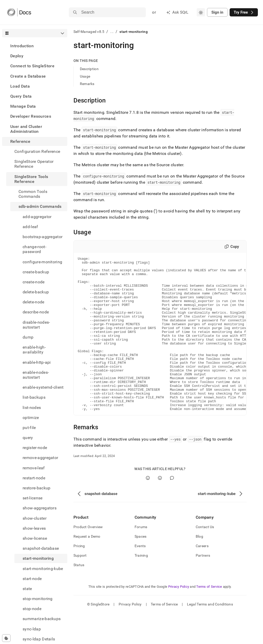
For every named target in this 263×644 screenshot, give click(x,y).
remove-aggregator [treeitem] (40, 458)
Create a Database (28, 76)
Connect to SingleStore (32, 66)
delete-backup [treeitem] (36, 292)
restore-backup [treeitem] (36, 488)
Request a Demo (87, 567)
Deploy (17, 56)
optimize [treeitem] (31, 418)
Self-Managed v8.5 (89, 32)
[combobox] (201, 12)
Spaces (141, 567)
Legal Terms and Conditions (210, 635)
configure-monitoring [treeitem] (42, 262)
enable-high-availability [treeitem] (34, 350)
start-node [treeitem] (32, 579)
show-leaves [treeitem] (34, 528)
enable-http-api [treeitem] (37, 362)
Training (141, 586)
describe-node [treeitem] (36, 312)
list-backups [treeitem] (34, 397)
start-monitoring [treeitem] (38, 558)
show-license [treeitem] (35, 538)
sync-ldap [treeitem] (32, 629)
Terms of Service (209, 617)
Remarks (87, 84)
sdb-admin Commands (40, 206)
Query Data (21, 96)
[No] (160, 509)
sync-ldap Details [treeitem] (39, 639)
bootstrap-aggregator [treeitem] (43, 237)
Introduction (22, 46)
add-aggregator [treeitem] (37, 217)
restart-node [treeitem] (34, 478)
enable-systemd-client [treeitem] (43, 387)
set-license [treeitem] (33, 498)
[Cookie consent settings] (6, 638)
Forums (141, 558)
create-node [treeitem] (34, 282)
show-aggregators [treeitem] (40, 508)
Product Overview (88, 558)
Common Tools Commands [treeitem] (33, 194)
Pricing (79, 577)
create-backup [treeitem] (36, 272)
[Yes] (148, 509)
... (112, 32)
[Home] (19, 12)
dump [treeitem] (28, 337)
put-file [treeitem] (29, 428)
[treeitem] (35, 46)
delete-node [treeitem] (34, 302)
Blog (199, 567)
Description (89, 69)
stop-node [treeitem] (32, 609)
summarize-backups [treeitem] (42, 619)
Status (79, 596)
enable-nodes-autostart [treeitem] (36, 375)
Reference (20, 141)
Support (80, 586)
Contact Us (205, 558)
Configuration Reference (37, 151)
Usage (85, 76)
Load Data (20, 86)
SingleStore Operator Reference (34, 164)
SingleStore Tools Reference (31, 179)
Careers (202, 577)
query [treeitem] (28, 438)
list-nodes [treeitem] (32, 408)
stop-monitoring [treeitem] (38, 599)
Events (140, 577)
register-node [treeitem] (35, 448)
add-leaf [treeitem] (30, 227)
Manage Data (23, 106)
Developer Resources (31, 116)
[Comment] (172, 509)
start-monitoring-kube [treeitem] (43, 569)
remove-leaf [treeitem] (34, 468)
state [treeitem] (27, 589)
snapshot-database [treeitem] (41, 548)
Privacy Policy (179, 617)
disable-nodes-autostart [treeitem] (36, 325)
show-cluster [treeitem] (35, 518)
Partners (203, 586)
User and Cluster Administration (26, 129)
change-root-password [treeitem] (34, 249)
